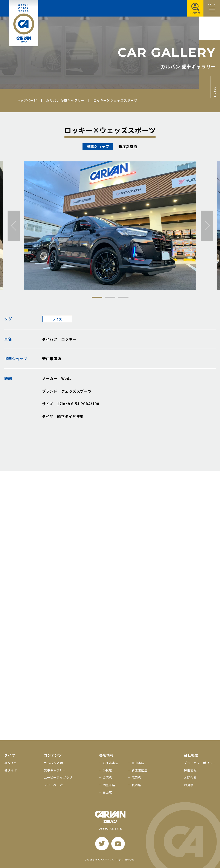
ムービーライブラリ (58, 777)
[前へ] (14, 226)
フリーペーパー (55, 785)
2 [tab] (110, 297)
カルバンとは (53, 763)
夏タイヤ (11, 763)
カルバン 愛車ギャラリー (65, 100)
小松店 (107, 770)
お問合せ (190, 777)
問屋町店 (109, 785)
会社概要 (191, 755)
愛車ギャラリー (55, 770)
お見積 (189, 785)
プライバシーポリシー (200, 763)
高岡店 (136, 777)
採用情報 (190, 770)
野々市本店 (111, 763)
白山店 (107, 792)
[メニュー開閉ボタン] (212, 8)
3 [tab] (123, 297)
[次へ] (207, 226)
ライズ (57, 319)
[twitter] (102, 844)
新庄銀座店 (140, 770)
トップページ (27, 100)
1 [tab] (97, 297)
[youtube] (118, 844)
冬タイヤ (11, 770)
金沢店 (107, 777)
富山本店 (138, 763)
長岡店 (136, 785)
